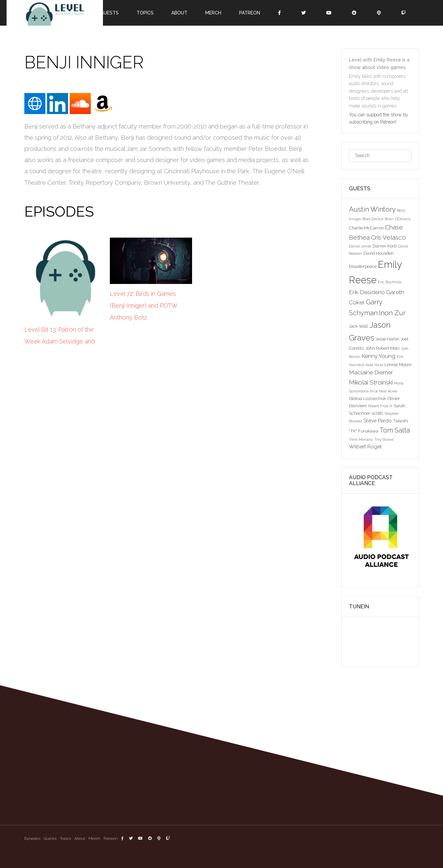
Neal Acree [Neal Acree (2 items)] (388, 391)
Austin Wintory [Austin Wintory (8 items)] (372, 209)
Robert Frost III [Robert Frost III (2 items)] (380, 406)
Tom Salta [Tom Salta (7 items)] (395, 430)
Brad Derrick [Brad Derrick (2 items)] (373, 219)
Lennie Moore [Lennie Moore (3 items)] (398, 364)
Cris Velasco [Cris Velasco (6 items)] (388, 237)
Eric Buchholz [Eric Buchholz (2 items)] (390, 282)
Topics (145, 13)
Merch (213, 13)
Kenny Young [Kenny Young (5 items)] (378, 356)
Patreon (250, 13)
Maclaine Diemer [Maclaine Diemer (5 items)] (371, 372)
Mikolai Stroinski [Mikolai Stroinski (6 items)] (371, 382)
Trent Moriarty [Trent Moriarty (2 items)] (361, 439)
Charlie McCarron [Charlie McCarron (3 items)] (366, 228)
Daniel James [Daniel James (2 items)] (360, 246)
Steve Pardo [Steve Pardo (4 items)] (378, 421)
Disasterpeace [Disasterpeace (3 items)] (363, 266)
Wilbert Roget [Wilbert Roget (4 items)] (365, 446)
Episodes (32, 838)
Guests (109, 13)
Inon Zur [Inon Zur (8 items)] (392, 313)
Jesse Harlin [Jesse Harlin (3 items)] (387, 339)
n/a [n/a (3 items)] (374, 391)
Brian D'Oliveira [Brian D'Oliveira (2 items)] (398, 219)
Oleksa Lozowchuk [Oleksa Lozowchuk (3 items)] (368, 398)
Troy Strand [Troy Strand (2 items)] (384, 439)
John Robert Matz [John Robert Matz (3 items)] (383, 348)
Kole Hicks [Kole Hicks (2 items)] (375, 365)
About (179, 13)
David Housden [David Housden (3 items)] (379, 253)
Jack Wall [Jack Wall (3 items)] (358, 326)
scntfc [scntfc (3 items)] (378, 413)
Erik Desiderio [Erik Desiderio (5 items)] (367, 292)
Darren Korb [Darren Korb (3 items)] (385, 246)
